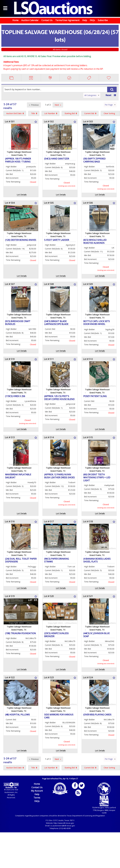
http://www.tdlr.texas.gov (64, 823)
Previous (35, 105)
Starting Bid (70, 113)
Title (33, 113)
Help (85, 20)
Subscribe (103, 20)
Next (57, 105)
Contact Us (47, 20)
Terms (37, 798)
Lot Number (50, 113)
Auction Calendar (30, 20)
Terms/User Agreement (67, 20)
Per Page (110, 105)
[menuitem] (15, 113)
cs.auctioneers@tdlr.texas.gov (63, 826)
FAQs (92, 20)
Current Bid (89, 113)
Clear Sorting (109, 113)
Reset (108, 95)
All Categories (92, 95)
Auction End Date (14, 113)
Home (15, 20)
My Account (37, 791)
